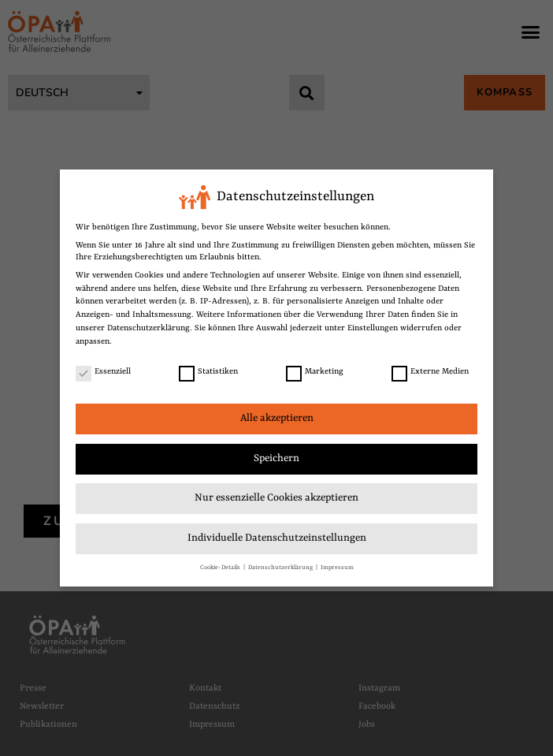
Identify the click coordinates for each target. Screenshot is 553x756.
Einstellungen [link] (373, 326)
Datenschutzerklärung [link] (148, 326)
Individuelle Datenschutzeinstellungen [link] (277, 536)
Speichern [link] (276, 457)
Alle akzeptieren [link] (277, 417)
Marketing (315, 370)
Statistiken (208, 370)
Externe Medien (430, 370)
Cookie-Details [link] (221, 566)
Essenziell (103, 370)
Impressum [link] (337, 566)
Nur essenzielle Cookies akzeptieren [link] (276, 496)
